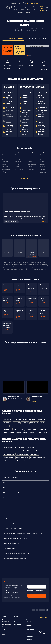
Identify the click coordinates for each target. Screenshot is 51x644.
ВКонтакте (34, 401)
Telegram (10, 402)
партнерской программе (32, 3)
